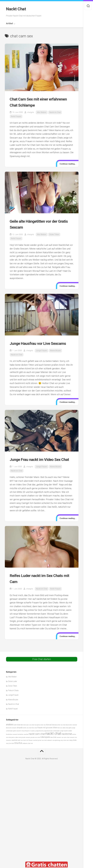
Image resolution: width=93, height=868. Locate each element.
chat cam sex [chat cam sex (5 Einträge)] (27, 736)
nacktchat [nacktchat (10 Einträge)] (67, 746)
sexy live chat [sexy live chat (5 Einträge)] (10, 755)
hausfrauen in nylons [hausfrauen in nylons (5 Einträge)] (28, 742)
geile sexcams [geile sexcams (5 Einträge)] (17, 742)
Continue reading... (67, 163)
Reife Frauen (16, 116)
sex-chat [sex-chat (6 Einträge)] (53, 749)
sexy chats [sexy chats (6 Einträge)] (73, 752)
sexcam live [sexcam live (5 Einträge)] (73, 749)
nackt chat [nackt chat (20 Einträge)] (53, 745)
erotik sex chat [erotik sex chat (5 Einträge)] (27, 739)
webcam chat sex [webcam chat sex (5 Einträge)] (28, 755)
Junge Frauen (42, 356)
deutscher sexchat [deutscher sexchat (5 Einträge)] (71, 736)
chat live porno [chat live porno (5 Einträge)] (36, 736)
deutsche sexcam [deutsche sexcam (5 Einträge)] (11, 739)
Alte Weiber (42, 112)
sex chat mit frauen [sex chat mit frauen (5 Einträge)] (27, 752)
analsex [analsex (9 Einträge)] (10, 736)
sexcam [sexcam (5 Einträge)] (59, 749)
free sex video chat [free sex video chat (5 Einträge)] (63, 739)
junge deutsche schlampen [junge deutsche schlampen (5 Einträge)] (52, 742)
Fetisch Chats (13, 702)
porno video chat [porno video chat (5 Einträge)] (16, 749)
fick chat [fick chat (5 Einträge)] (35, 739)
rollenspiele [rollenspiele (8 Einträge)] (45, 749)
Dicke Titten (54, 234)
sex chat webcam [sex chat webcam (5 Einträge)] (47, 752)
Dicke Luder (13, 693)
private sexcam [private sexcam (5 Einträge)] (26, 749)
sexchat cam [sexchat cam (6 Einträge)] (16, 752)
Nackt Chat (17, 9)
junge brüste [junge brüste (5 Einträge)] (39, 742)
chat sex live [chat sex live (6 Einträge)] (50, 736)
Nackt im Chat (55, 112)
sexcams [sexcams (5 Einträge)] (9, 752)
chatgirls (31, 112)
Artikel (9, 23)
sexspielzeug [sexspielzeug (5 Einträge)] (56, 752)
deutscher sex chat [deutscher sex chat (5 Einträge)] (60, 736)
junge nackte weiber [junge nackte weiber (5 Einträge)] (66, 742)
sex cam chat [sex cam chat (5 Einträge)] (66, 749)
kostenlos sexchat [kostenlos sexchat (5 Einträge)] (23, 746)
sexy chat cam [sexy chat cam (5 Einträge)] (65, 752)
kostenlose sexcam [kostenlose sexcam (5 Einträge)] (12, 746)
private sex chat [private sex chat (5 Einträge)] (35, 749)
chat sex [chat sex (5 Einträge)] (43, 736)
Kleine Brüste (55, 356)
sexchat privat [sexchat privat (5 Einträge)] (37, 752)
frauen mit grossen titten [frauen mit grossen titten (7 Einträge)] (47, 739)
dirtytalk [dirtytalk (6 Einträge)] (20, 739)
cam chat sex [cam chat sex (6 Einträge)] (18, 736)
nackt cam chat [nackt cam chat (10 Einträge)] (37, 746)
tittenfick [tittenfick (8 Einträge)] (18, 755)
